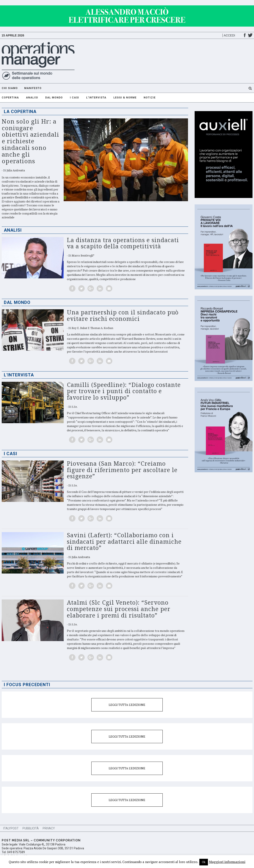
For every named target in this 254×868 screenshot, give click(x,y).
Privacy (49, 828)
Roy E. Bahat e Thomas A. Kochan (92, 328)
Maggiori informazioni (227, 862)
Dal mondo (54, 98)
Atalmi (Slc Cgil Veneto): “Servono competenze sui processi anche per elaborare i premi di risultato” (119, 609)
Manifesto (33, 88)
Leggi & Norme (125, 98)
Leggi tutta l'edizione (127, 705)
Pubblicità (31, 828)
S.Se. (75, 407)
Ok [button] (204, 862)
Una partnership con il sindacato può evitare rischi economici (123, 316)
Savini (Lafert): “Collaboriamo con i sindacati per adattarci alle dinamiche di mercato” (124, 542)
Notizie (150, 98)
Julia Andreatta (16, 171)
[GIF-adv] (127, 7)
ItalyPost (11, 828)
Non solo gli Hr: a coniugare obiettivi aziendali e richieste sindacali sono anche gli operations (30, 141)
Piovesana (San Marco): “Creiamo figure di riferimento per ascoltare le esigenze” (122, 470)
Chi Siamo (10, 88)
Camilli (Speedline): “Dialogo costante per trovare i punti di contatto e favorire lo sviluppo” (124, 391)
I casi (74, 98)
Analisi (32, 98)
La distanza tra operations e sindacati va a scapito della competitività (123, 243)
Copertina (10, 98)
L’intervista (96, 98)
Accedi (229, 35)
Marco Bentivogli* (83, 256)
